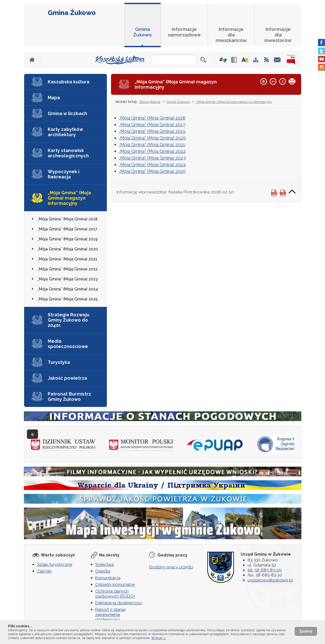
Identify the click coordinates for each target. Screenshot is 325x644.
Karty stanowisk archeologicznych (68, 153)
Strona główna (150, 102)
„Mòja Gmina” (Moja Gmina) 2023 (68, 279)
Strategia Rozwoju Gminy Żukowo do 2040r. (69, 320)
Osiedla (103, 571)
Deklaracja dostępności (119, 603)
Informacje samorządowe (184, 32)
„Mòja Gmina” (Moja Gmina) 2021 (67, 259)
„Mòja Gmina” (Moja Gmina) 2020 (68, 249)
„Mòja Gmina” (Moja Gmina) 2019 (68, 239)
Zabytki (44, 571)
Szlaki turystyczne (55, 565)
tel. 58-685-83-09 (265, 570)
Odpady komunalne (115, 585)
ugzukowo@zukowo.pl (270, 580)
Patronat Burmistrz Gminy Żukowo (69, 397)
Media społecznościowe (68, 344)
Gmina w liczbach (67, 114)
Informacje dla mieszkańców (231, 35)
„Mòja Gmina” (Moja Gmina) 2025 (68, 299)
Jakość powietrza (67, 378)
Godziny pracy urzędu (171, 567)
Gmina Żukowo (72, 13)
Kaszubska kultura (69, 82)
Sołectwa (104, 565)
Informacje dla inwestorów (278, 35)
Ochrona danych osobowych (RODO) (115, 594)
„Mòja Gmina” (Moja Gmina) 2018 (68, 219)
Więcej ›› (158, 638)
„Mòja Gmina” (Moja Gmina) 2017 (67, 229)
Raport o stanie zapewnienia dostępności (110, 615)
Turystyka (59, 362)
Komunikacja (108, 578)
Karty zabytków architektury (65, 132)
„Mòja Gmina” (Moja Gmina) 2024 (68, 289)
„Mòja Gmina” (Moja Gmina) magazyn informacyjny (69, 198)
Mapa (54, 98)
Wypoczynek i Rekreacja (64, 174)
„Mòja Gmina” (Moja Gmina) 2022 (68, 269)
